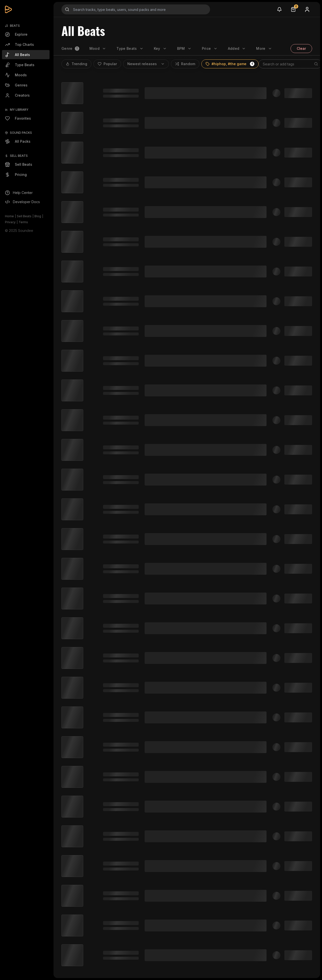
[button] (252, 64)
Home (9, 216)
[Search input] (136, 9)
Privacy (10, 222)
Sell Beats (24, 216)
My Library (19, 110)
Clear (301, 48)
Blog (38, 216)
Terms (23, 222)
